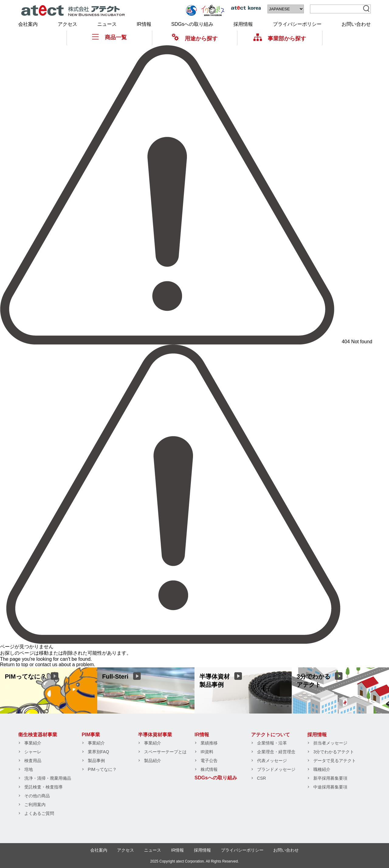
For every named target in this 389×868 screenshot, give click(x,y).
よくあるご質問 (39, 813)
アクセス (67, 24)
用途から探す (195, 38)
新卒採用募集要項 (330, 778)
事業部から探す (280, 38)
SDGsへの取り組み (193, 24)
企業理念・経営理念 (276, 752)
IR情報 (144, 24)
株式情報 (209, 769)
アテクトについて (270, 735)
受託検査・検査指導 (43, 787)
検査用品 (33, 761)
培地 (29, 769)
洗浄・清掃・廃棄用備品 (48, 778)
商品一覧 (109, 37)
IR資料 (207, 752)
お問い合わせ (356, 24)
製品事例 (96, 761)
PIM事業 (91, 735)
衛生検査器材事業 (38, 735)
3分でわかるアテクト (334, 752)
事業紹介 (33, 743)
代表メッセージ (272, 761)
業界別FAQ (98, 752)
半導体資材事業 (155, 735)
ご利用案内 (35, 805)
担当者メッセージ (330, 743)
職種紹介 (322, 769)
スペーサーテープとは (165, 752)
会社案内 (28, 24)
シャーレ (33, 752)
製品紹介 (153, 761)
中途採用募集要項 (330, 787)
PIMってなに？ (102, 769)
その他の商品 (37, 796)
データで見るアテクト (335, 761)
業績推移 (209, 743)
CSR (262, 778)
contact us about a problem (65, 665)
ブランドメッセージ (276, 769)
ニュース (107, 24)
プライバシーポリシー (297, 24)
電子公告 (209, 761)
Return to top (14, 665)
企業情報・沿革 (272, 743)
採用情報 (243, 24)
